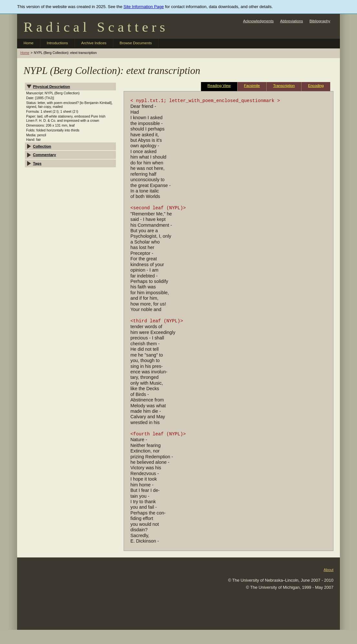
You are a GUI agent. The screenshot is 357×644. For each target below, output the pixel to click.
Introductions (57, 43)
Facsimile (252, 85)
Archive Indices (94, 43)
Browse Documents (136, 43)
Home (29, 43)
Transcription (284, 85)
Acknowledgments (258, 21)
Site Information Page (144, 7)
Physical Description (51, 86)
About (328, 570)
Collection (42, 146)
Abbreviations (292, 21)
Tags (37, 163)
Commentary (44, 155)
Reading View (219, 85)
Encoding (316, 85)
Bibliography (320, 21)
